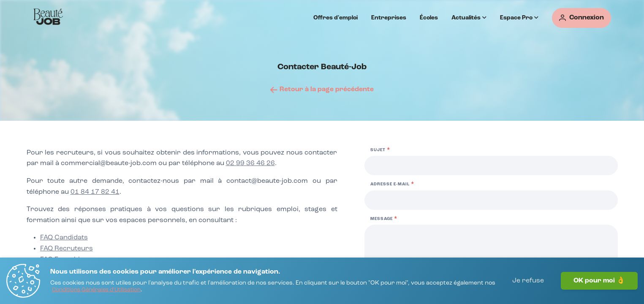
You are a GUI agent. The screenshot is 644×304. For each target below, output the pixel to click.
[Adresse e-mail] (491, 200)
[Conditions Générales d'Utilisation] (96, 290)
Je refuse (528, 281)
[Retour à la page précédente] (322, 90)
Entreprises (389, 18)
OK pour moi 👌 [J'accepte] (599, 281)
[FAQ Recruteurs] (67, 249)
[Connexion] (582, 18)
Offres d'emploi (336, 18)
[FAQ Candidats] (64, 238)
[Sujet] (491, 166)
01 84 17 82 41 (95, 192)
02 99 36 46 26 (250, 163)
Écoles (429, 18)
